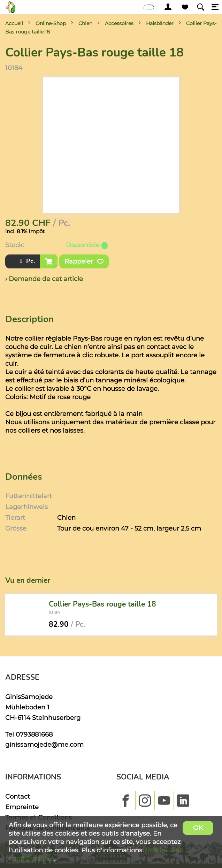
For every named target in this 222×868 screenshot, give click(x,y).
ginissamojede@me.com (44, 744)
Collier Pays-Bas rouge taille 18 (102, 604)
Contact (18, 796)
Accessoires (119, 23)
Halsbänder (160, 23)
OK (198, 828)
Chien (85, 23)
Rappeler (84, 261)
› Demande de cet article (44, 279)
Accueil (14, 23)
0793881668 (34, 734)
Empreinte (22, 807)
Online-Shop (51, 23)
